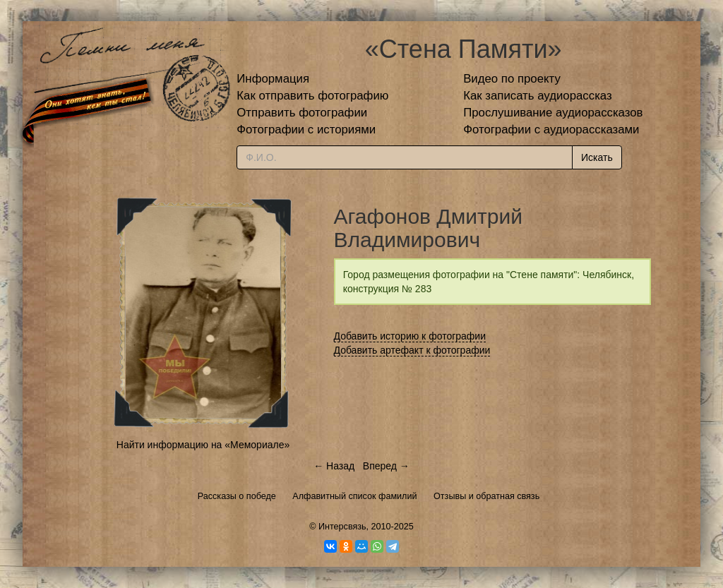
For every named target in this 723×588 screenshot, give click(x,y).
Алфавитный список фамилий (354, 496)
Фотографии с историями (306, 130)
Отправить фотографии (302, 113)
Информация (273, 79)
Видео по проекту (512, 79)
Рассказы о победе (237, 496)
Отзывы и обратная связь (486, 496)
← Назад (334, 466)
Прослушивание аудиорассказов (553, 113)
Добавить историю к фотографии (410, 336)
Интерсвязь (342, 527)
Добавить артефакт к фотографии (412, 350)
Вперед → (386, 466)
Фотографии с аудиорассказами (551, 130)
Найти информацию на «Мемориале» (203, 445)
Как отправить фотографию (312, 96)
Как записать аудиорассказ (538, 96)
